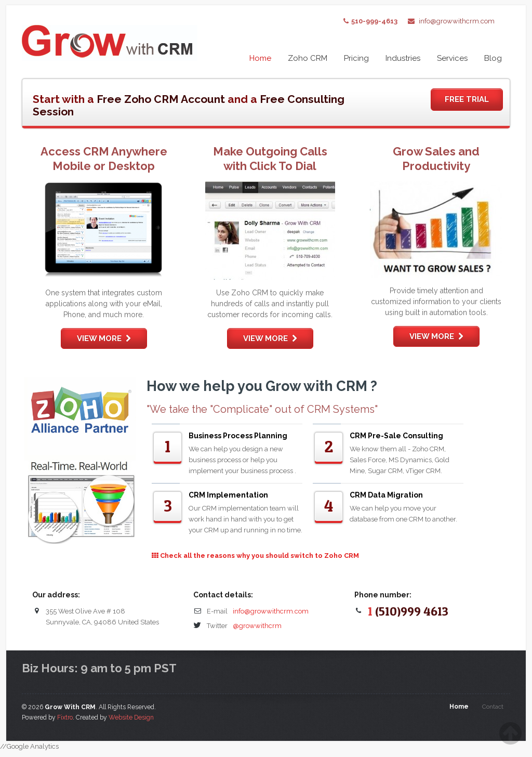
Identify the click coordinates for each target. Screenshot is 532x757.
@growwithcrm (257, 626)
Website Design (131, 717)
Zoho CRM (308, 58)
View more (104, 338)
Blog (493, 58)
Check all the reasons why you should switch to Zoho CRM (255, 556)
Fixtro (65, 717)
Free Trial (467, 99)
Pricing (356, 58)
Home (260, 58)
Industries (403, 58)
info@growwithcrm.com (457, 21)
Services (452, 58)
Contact (493, 707)
